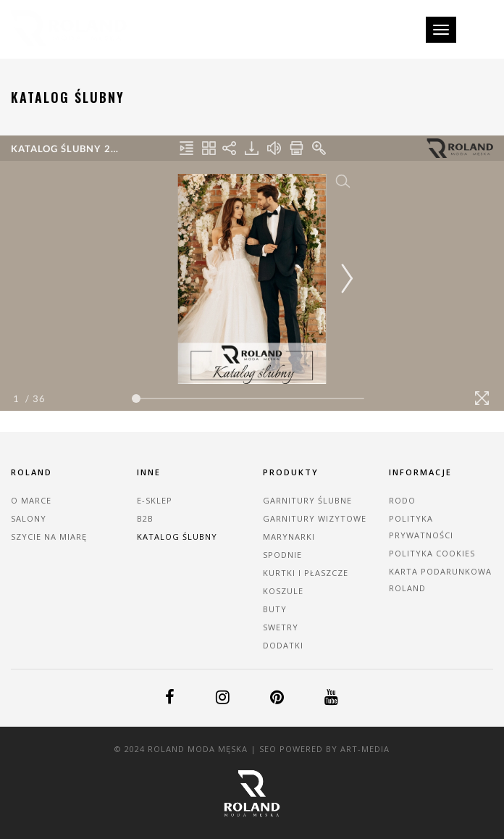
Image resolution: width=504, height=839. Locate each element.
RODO (402, 500)
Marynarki (289, 537)
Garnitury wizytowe (315, 518)
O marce (31, 500)
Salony (29, 518)
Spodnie (282, 555)
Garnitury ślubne (307, 500)
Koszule (283, 591)
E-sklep (155, 500)
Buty (275, 609)
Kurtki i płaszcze (306, 573)
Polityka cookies (432, 553)
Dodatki (283, 645)
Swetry (281, 627)
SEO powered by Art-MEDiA (324, 749)
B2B (145, 518)
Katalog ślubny (177, 537)
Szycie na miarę (49, 537)
